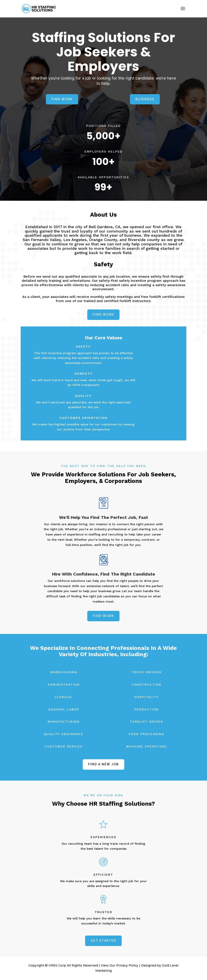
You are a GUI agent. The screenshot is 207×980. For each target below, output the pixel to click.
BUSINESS (145, 99)
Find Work (62, 99)
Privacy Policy (127, 965)
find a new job (103, 764)
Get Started (103, 941)
